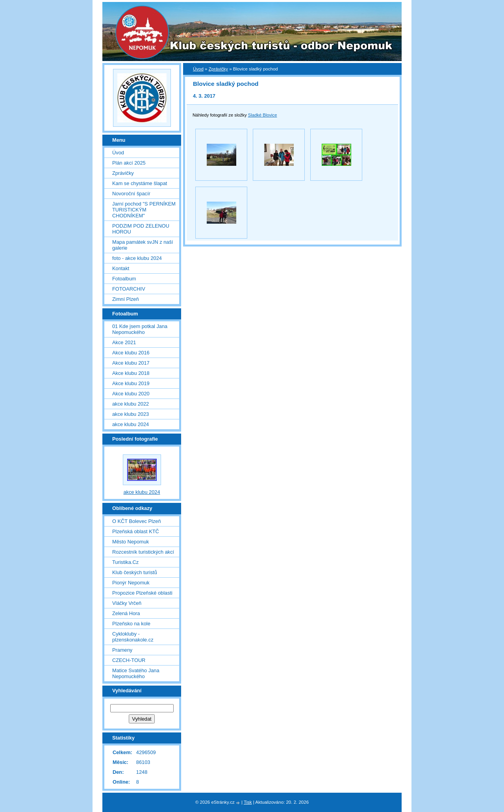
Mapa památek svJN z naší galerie (143, 245)
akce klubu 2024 (131, 424)
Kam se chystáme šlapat (140, 183)
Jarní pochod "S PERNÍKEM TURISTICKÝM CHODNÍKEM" (144, 210)
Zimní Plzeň (126, 299)
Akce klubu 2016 (131, 353)
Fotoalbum (124, 279)
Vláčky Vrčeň (127, 603)
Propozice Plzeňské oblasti (142, 593)
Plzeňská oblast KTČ (136, 531)
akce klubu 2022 (131, 404)
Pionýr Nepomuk (131, 583)
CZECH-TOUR (129, 660)
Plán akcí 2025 (129, 163)
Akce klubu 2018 (131, 373)
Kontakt (121, 268)
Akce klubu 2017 (131, 363)
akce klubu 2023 (131, 414)
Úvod (198, 69)
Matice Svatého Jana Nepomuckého (136, 673)
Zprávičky (218, 69)
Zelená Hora (126, 613)
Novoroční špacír (131, 194)
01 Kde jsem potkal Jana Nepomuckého (140, 329)
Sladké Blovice (263, 115)
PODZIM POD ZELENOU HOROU (141, 229)
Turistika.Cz (125, 562)
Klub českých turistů (135, 572)
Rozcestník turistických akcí (143, 552)
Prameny (122, 650)
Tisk (248, 802)
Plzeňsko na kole (131, 624)
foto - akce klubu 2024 (137, 258)
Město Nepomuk (131, 542)
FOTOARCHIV (129, 289)
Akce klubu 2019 (131, 383)
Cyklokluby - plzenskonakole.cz (133, 637)
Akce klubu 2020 (131, 394)
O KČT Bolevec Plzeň (137, 521)
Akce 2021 (124, 342)
